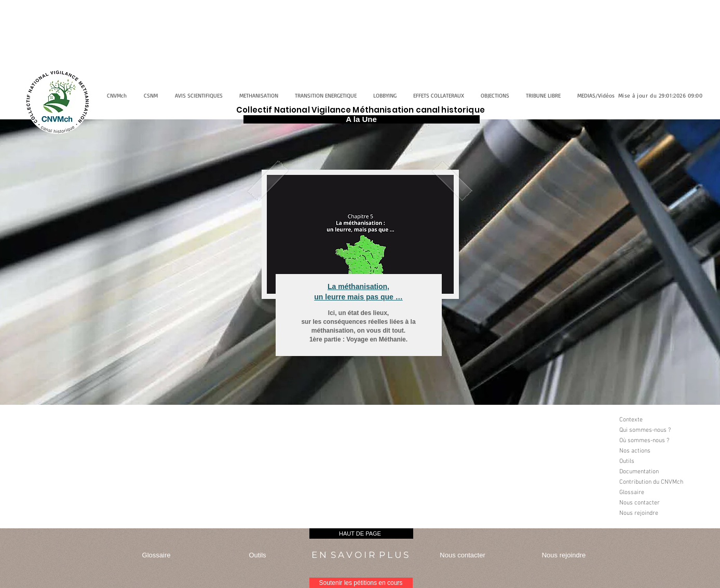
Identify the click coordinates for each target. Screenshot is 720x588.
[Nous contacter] (660, 503)
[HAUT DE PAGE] (361, 534)
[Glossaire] (660, 493)
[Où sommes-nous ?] (660, 441)
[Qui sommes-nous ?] (660, 430)
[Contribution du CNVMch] (660, 482)
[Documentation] (660, 472)
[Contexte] (660, 420)
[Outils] (660, 461)
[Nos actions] (660, 451)
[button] (660, 524)
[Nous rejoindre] (660, 513)
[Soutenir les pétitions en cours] (361, 583)
